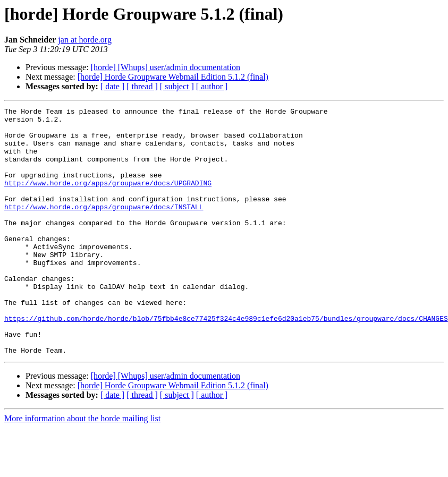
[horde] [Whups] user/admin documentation (166, 67)
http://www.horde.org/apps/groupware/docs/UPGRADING (108, 199)
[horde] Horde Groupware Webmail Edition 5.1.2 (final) (173, 77)
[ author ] (212, 86)
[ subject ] (177, 86)
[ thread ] (142, 86)
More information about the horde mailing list (82, 468)
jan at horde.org (85, 40)
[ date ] (112, 86)
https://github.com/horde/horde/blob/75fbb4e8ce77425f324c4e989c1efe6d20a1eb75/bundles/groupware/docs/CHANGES (226, 361)
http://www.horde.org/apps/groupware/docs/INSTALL (104, 227)
